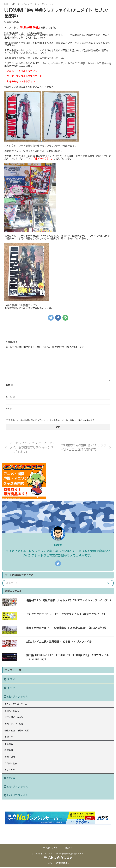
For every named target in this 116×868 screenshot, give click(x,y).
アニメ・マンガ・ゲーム (18, 705)
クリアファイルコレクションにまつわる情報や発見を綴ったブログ (58, 855)
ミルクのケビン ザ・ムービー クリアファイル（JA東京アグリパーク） (61, 614)
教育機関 (10, 764)
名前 (9, 385)
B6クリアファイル (18, 815)
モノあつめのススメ (58, 859)
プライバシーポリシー (51, 850)
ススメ (11, 679)
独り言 (11, 797)
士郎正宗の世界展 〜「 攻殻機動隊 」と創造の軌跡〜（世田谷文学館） (62, 628)
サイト (9, 409)
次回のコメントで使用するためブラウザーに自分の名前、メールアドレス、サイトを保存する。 (53, 420)
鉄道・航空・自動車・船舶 (19, 738)
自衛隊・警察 (12, 780)
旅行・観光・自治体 (16, 722)
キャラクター (12, 789)
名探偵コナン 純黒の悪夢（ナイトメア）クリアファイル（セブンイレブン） (64, 600)
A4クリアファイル (18, 697)
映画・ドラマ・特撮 (16, 730)
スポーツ (10, 747)
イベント (12, 688)
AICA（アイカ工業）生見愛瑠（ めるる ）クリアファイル (53, 642)
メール (10, 397)
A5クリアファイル (18, 806)
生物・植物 (11, 772)
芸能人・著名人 (13, 713)
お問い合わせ (69, 850)
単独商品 (10, 755)
